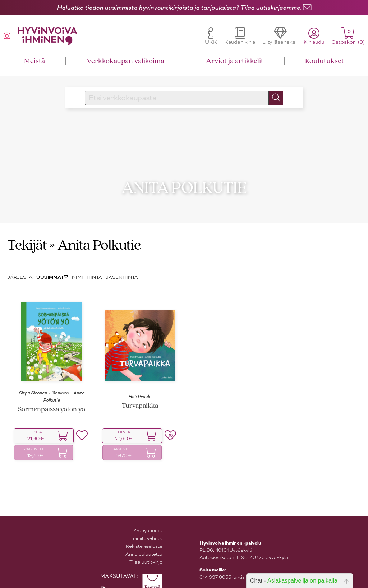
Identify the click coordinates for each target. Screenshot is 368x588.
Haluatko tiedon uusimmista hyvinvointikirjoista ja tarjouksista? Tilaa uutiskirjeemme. (179, 8)
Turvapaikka (140, 396)
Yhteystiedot (148, 520)
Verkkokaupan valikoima (125, 61)
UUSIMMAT (52, 267)
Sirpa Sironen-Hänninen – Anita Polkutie (52, 386)
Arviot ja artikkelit (235, 61)
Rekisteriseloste (144, 536)
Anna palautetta (144, 544)
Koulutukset (325, 61)
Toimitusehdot (146, 528)
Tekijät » (31, 235)
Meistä (34, 61)
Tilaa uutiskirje (146, 552)
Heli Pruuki (140, 386)
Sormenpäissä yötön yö (52, 399)
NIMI (77, 267)
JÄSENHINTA (122, 267)
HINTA (94, 267)
